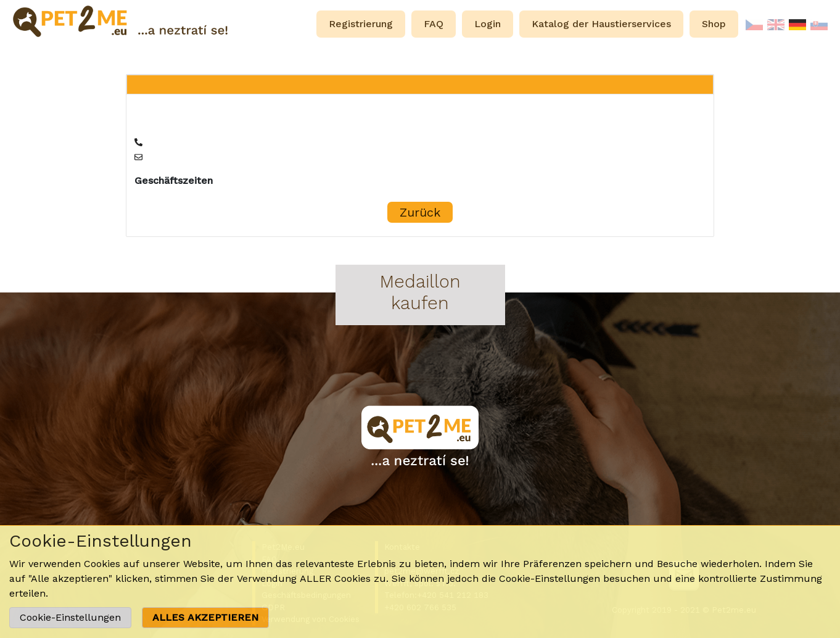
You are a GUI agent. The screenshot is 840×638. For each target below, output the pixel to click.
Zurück (420, 212)
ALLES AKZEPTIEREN (205, 617)
